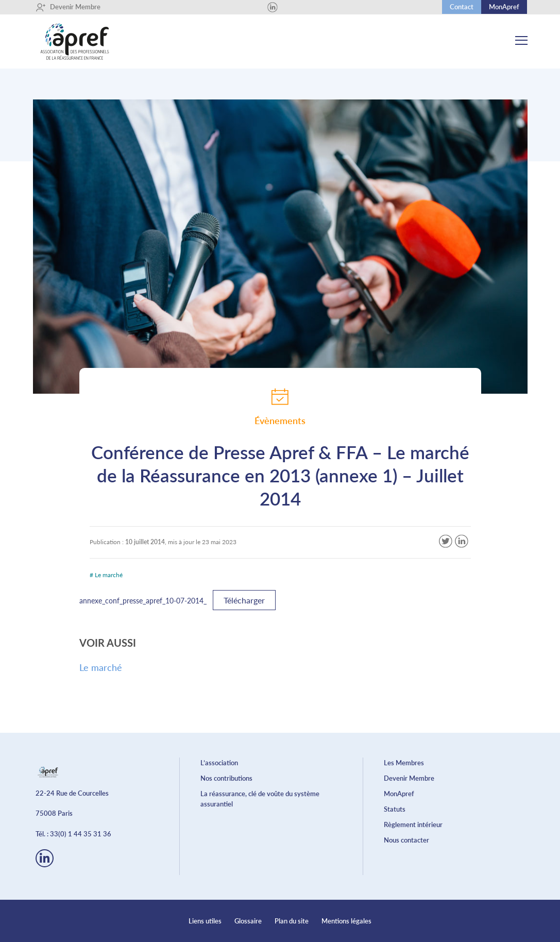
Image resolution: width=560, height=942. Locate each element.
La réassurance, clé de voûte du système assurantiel (260, 799)
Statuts (395, 809)
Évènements (280, 406)
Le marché (101, 667)
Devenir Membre (68, 7)
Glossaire (248, 921)
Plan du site (292, 921)
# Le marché (106, 575)
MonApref (504, 7)
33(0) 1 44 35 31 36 (81, 834)
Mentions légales (346, 921)
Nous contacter (406, 840)
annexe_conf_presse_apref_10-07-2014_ (143, 601)
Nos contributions (226, 778)
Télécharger (244, 600)
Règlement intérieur (413, 825)
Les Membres (404, 763)
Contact (462, 7)
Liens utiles (205, 921)
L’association (219, 763)
